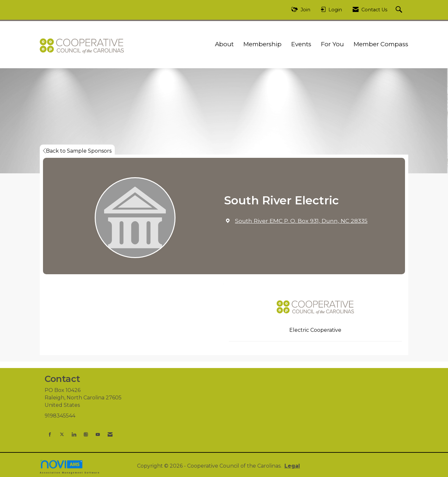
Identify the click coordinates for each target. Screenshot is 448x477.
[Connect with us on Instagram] (86, 434)
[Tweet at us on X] (62, 434)
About (224, 44)
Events (301, 44)
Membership (262, 44)
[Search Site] (400, 10)
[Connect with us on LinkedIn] (74, 434)
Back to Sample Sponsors (77, 151)
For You (332, 44)
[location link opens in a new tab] (301, 221)
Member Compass (381, 44)
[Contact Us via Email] (110, 434)
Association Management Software (70, 466)
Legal (292, 466)
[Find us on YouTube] (98, 434)
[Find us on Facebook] (50, 434)
